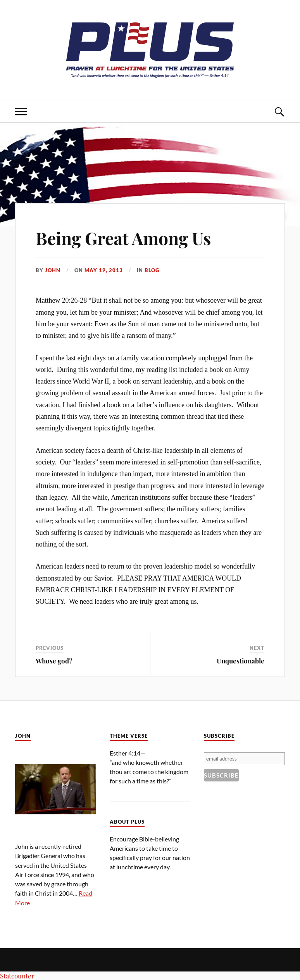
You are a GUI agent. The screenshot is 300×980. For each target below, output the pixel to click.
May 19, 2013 (104, 270)
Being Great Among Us (123, 238)
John (53, 270)
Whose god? (54, 661)
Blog (152, 270)
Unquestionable (241, 661)
